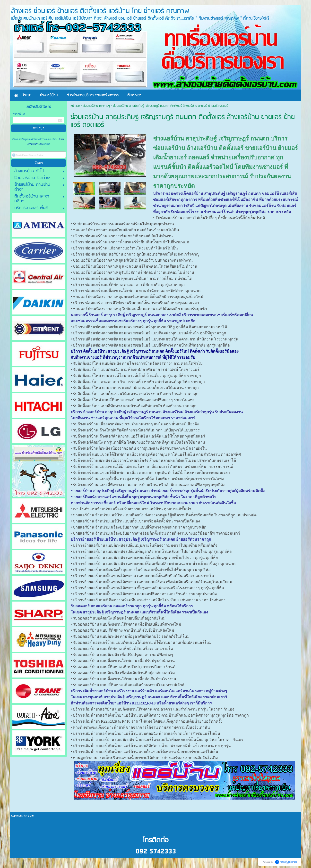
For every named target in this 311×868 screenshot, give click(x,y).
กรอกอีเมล (19, 114)
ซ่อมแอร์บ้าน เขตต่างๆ (97, 106)
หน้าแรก (75, 106)
